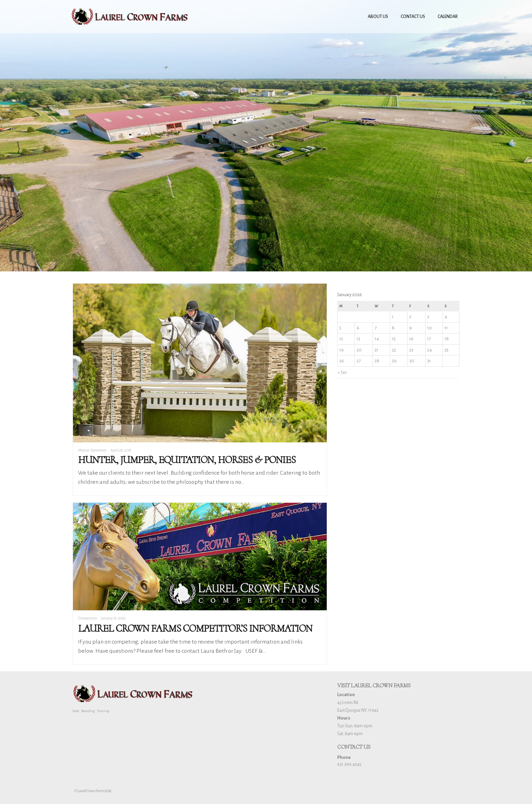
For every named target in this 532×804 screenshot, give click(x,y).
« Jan (342, 372)
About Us (378, 17)
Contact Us (413, 17)
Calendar (448, 17)
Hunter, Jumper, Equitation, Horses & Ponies (187, 460)
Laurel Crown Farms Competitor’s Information (195, 628)
